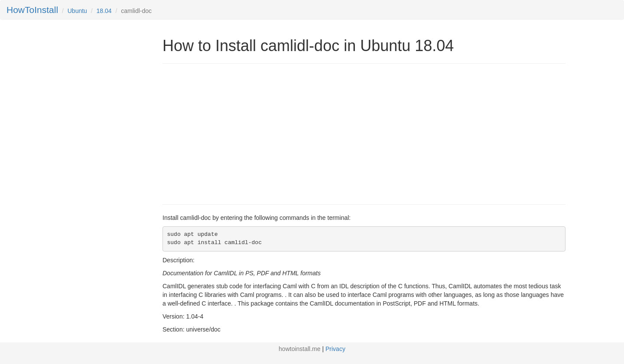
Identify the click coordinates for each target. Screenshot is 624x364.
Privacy (335, 349)
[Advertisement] (235, 133)
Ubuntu (77, 11)
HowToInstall (32, 10)
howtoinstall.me (300, 349)
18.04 (104, 11)
